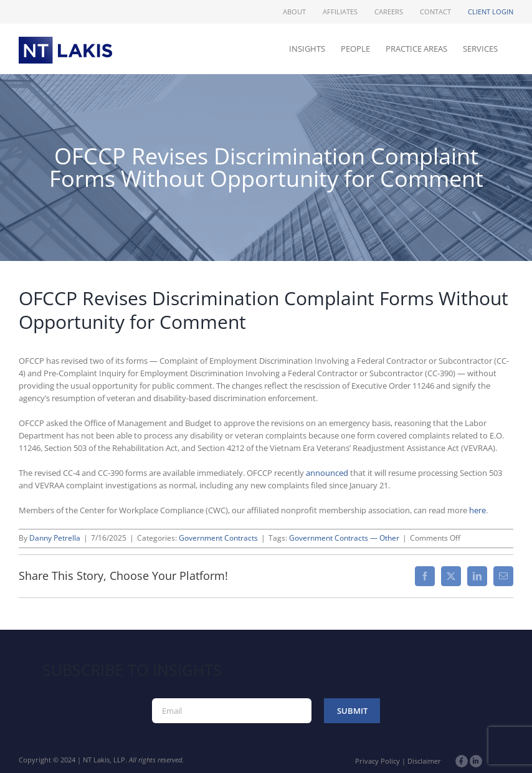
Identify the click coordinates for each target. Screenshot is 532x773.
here (477, 510)
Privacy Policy (378, 761)
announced (327, 473)
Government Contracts (218, 538)
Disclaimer (424, 761)
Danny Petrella (55, 538)
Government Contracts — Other (344, 538)
